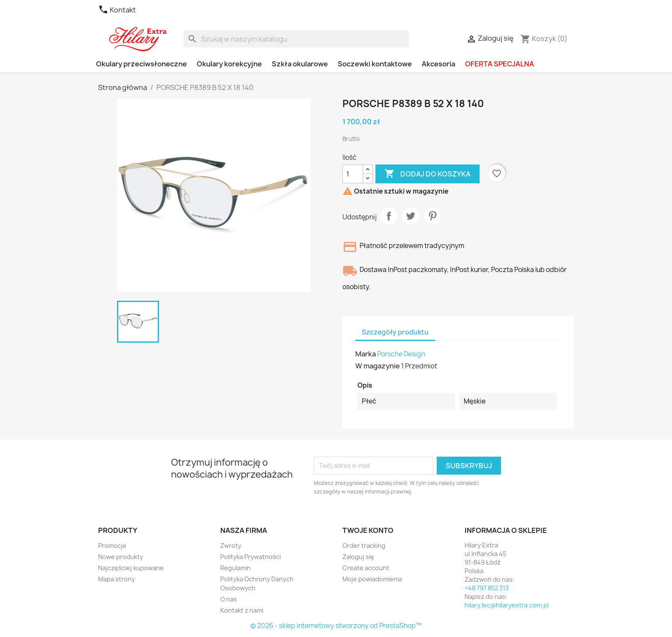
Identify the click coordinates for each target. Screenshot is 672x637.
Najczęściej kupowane (131, 568)
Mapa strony (117, 579)
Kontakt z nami (242, 610)
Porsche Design (401, 354)
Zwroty (231, 546)
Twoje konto (368, 530)
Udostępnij (389, 216)
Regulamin (235, 568)
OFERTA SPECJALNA (499, 64)
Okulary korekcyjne (229, 64)
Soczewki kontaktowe (375, 64)
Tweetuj (411, 216)
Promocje (112, 546)
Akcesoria (438, 64)
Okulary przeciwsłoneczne (141, 64)
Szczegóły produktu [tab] (395, 332)
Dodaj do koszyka (427, 174)
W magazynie (378, 366)
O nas (229, 599)
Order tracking (364, 546)
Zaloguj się (358, 557)
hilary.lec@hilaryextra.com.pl (507, 605)
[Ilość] (353, 174)
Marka (366, 354)
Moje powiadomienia (372, 579)
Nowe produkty (121, 557)
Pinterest (432, 216)
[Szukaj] (296, 39)
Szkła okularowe (300, 64)
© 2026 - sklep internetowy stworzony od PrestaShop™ (336, 626)
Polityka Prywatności (250, 557)
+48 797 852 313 (487, 588)
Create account (366, 568)
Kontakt (117, 10)
